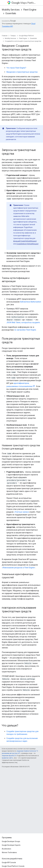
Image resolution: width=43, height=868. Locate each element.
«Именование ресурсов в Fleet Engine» (19, 568)
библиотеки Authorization (31, 302)
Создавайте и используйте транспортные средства (23, 41)
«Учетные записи (21, 512)
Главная (5, 36)
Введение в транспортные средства (22, 72)
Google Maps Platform (26, 36)
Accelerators (6, 849)
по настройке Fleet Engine (25, 330)
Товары (13, 36)
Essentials (11, 13)
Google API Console (9, 862)
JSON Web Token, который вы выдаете (23, 322)
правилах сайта (7, 758)
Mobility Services (11, 10)
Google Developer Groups (11, 841)
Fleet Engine (30, 10)
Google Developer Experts (11, 845)
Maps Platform (24, 3)
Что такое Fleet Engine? (16, 68)
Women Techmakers (9, 852)
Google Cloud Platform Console (13, 866)
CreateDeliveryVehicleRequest (27, 244)
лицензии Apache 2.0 (9, 756)
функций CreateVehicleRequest (25, 241)
